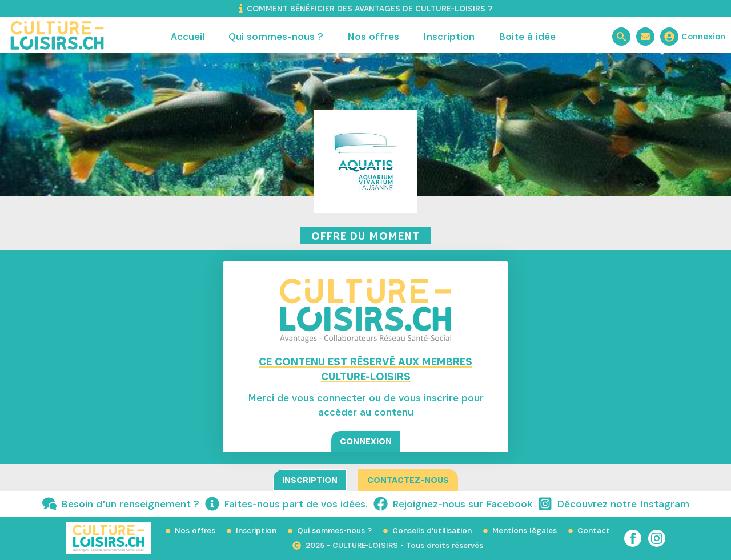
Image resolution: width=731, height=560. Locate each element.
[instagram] (657, 538)
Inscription (449, 36)
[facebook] (633, 538)
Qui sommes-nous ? (276, 36)
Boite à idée (527, 36)
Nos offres (373, 36)
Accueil (188, 36)
